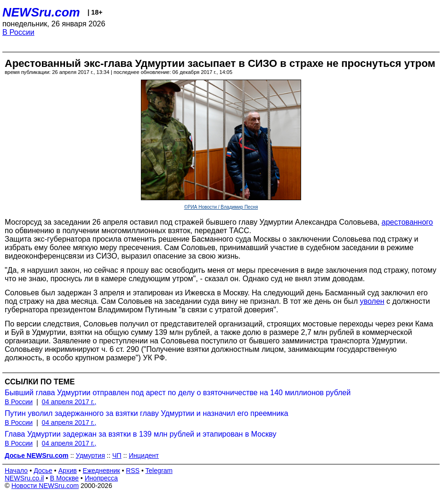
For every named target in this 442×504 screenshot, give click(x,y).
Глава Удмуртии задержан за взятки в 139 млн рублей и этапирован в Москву (140, 434)
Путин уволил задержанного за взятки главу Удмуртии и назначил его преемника (147, 413)
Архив (68, 471)
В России (18, 32)
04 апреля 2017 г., (69, 402)
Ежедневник (102, 471)
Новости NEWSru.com (45, 486)
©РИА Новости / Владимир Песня (221, 207)
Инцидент (144, 455)
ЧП (117, 455)
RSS (133, 471)
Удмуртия (90, 455)
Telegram (159, 471)
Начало (16, 471)
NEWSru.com (41, 12)
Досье (43, 471)
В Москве (64, 478)
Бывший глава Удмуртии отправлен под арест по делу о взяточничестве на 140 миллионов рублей (178, 393)
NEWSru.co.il (24, 478)
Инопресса (102, 478)
